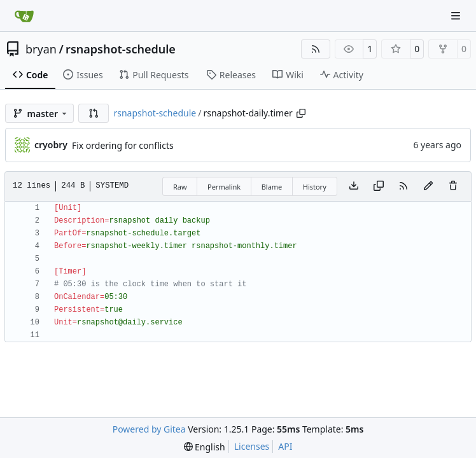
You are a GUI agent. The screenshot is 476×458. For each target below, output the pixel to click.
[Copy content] (379, 186)
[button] (94, 113)
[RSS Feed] (316, 49)
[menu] (205, 447)
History (315, 187)
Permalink (224, 187)
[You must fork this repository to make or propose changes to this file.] (428, 186)
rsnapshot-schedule (121, 49)
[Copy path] (301, 113)
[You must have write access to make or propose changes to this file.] (453, 186)
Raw (180, 187)
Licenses (252, 446)
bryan (41, 49)
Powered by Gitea (149, 429)
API (285, 446)
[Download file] (354, 186)
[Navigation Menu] (457, 16)
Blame (272, 187)
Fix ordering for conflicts (123, 145)
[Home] (24, 16)
